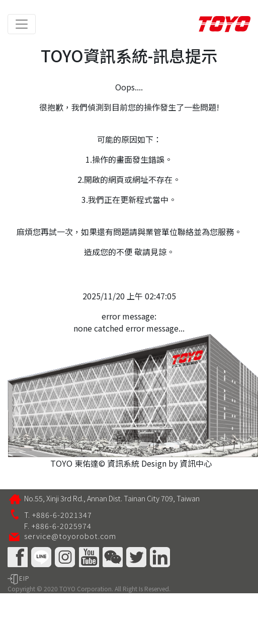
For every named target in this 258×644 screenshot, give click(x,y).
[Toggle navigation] (22, 24)
